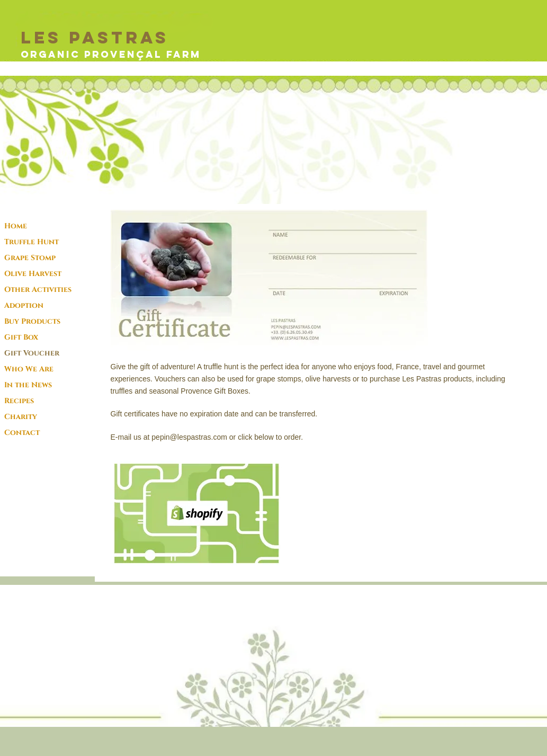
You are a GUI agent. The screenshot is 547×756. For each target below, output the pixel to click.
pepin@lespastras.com (189, 437)
